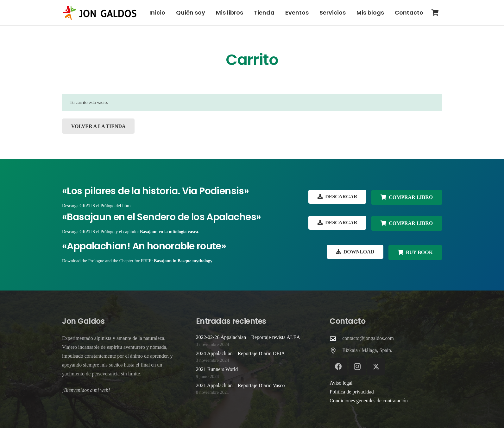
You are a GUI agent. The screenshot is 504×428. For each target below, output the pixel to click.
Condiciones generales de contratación (369, 401)
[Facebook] (338, 367)
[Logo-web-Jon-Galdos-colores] (100, 13)
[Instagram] (357, 367)
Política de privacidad (352, 392)
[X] (376, 367)
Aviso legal (341, 383)
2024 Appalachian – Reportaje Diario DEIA (240, 353)
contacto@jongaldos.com (368, 338)
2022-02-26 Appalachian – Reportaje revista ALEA (248, 337)
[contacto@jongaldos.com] (336, 339)
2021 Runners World (217, 369)
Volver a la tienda (98, 126)
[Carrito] (435, 13)
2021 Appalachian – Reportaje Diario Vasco (240, 385)
